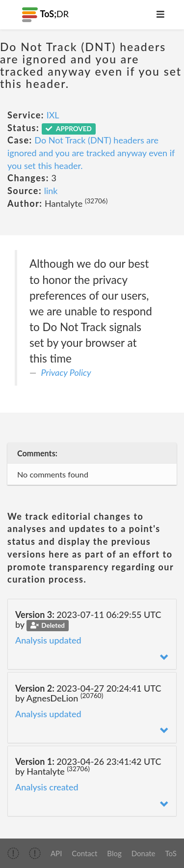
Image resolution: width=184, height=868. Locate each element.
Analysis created (47, 787)
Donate (144, 853)
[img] (13, 853)
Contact (84, 853)
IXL (53, 115)
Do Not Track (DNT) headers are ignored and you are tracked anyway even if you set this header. (91, 153)
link (51, 191)
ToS (171, 853)
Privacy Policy (66, 372)
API (56, 853)
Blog (114, 853)
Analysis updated (48, 640)
